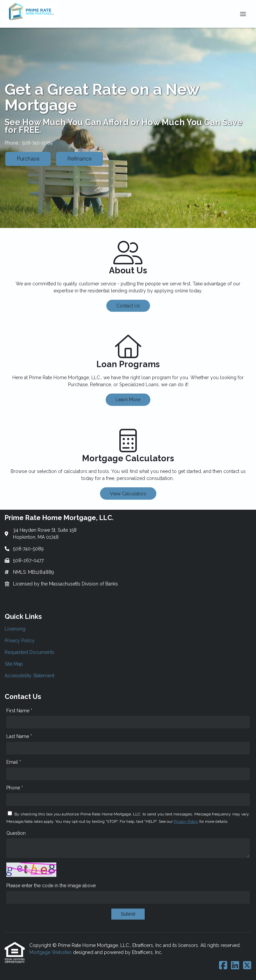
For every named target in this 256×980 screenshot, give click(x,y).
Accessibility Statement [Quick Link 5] (29, 676)
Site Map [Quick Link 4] (14, 664)
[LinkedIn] (235, 966)
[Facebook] (223, 966)
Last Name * (19, 736)
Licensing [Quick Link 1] (15, 629)
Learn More (128, 400)
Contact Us (128, 306)
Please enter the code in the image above (51, 886)
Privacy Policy (186, 821)
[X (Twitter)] (247, 966)
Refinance (79, 159)
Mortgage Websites (51, 952)
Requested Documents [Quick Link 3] (29, 652)
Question (16, 833)
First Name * (19, 711)
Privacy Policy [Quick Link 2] (20, 641)
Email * (14, 762)
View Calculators (128, 494)
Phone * (15, 788)
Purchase (28, 159)
